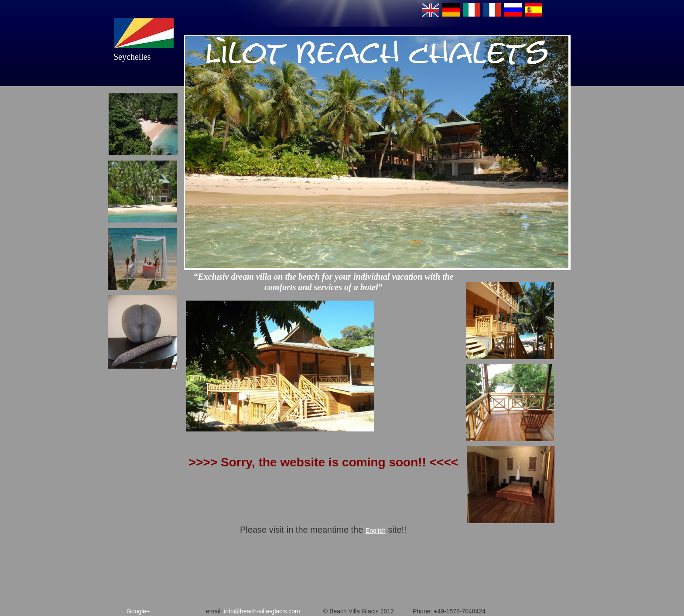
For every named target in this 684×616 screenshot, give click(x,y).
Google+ (138, 611)
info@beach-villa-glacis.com (262, 611)
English (376, 530)
